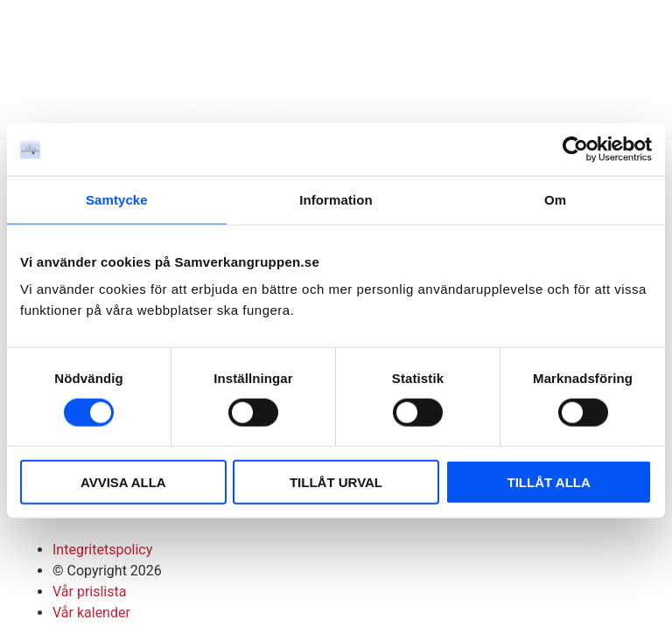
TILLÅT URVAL (336, 482)
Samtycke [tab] (117, 199)
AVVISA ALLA (123, 482)
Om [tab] (555, 199)
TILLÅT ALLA (549, 482)
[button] (637, 43)
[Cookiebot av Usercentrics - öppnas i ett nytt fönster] (575, 149)
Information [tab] (336, 199)
